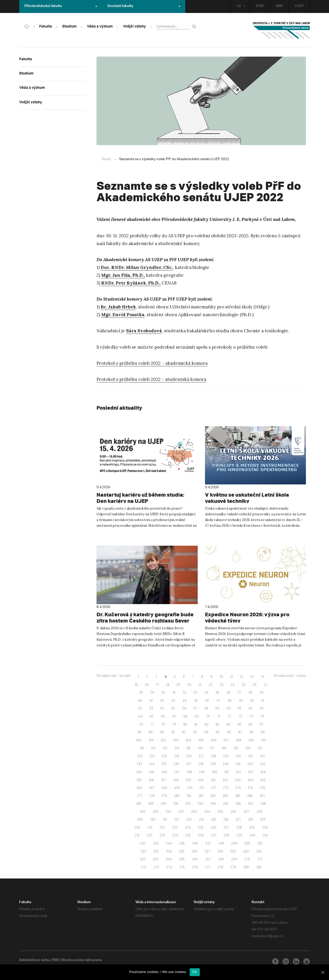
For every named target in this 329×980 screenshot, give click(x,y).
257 (207, 851)
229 (252, 827)
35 (217, 692)
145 (152, 772)
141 (238, 764)
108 (239, 740)
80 (185, 724)
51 (263, 700)
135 (164, 764)
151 (227, 772)
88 (140, 732)
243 (156, 843)
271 (260, 859)
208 (259, 811)
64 (140, 716)
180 (177, 796)
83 (217, 724)
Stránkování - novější (114, 675)
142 (250, 764)
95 (218, 732)
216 (226, 819)
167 (152, 788)
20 (189, 684)
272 (144, 867)
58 (206, 708)
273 (156, 867)
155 (139, 780)
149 (202, 772)
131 (251, 756)
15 (136, 684)
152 (239, 772)
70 (208, 716)
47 (218, 700)
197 (251, 803)
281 (259, 867)
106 (214, 740)
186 (250, 796)
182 (201, 796)
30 (163, 692)
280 (246, 867)
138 (201, 764)
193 (201, 803)
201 (168, 811)
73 (240, 716)
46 (207, 700)
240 (252, 835)
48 (229, 700)
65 (152, 716)
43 (173, 700)
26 (255, 684)
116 (201, 748)
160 (201, 780)
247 (208, 843)
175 (251, 788)
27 (266, 684)
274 (169, 867)
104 (189, 740)
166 (139, 788)
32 (184, 692)
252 (143, 851)
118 (224, 748)
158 (176, 780)
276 (195, 867)
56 (184, 708)
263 (156, 859)
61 (240, 708)
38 (250, 692)
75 (262, 716)
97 (240, 732)
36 (228, 692)
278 (220, 867)
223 (175, 827)
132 (262, 756)
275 (182, 867)
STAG (259, 6)
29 (152, 692)
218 (251, 819)
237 (214, 835)
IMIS (279, 6)
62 (251, 708)
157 (164, 780)
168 (164, 788)
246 (195, 843)
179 (164, 796)
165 (263, 780)
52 (140, 708)
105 (201, 740)
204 (207, 811)
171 (202, 788)
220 (137, 827)
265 (182, 859)
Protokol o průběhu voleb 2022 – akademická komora (152, 363)
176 (263, 788)
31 (174, 692)
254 (169, 851)
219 (263, 819)
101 (151, 740)
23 (222, 684)
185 (238, 796)
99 (263, 732)
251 (260, 843)
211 (165, 819)
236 (201, 835)
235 (188, 835)
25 (244, 684)
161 (213, 780)
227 (226, 827)
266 (195, 859)
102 (163, 740)
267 (208, 859)
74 (251, 716)
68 (185, 716)
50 (252, 700)
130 (238, 756)
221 (150, 827)
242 (143, 843)
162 (225, 780)
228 (239, 827)
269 (234, 859)
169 (177, 788)
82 (207, 724)
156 (152, 780)
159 (188, 780)
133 (139, 764)
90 (162, 732)
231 (137, 835)
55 (173, 708)
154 (263, 772)
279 (233, 867)
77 (152, 724)
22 (211, 684)
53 (151, 708)
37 (239, 692)
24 (233, 684)
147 (177, 772)
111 (142, 748)
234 (175, 835)
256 (195, 851)
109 (251, 740)
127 (201, 756)
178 (152, 796)
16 (147, 684)
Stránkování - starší (290, 675)
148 (189, 772)
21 (200, 684)
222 (162, 827)
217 (238, 819)
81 (196, 724)
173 (226, 788)
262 (143, 859)
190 (164, 803)
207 (246, 811)
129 (226, 756)
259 (233, 851)
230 (265, 827)
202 (181, 811)
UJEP (299, 6)
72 (229, 716)
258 (220, 851)
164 (251, 780)
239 (239, 835)
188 (139, 803)
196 (238, 803)
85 (239, 724)
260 (246, 851)
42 (162, 700)
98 (251, 732)
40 (140, 700)
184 (225, 796)
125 (177, 756)
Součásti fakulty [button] (144, 6)
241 (265, 835)
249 (234, 843)
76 (141, 724)
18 (168, 684)
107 (226, 740)
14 (263, 676)
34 (206, 692)
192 (188, 803)
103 (176, 740)
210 (153, 819)
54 (162, 708)
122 (140, 756)
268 (221, 859)
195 (226, 803)
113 (165, 748)
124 (164, 756)
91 (173, 732)
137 (189, 764)
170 (190, 788)
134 (152, 764)
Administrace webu (35, 960)
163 (238, 780)
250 (247, 843)
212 (177, 819)
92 (184, 732)
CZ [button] (240, 6)
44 (184, 700)
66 (163, 716)
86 (251, 724)
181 (189, 796)
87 (262, 724)
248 (221, 843)
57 (195, 708)
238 (226, 835)
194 (213, 803)
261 (259, 851)
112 (153, 748)
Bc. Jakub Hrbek (118, 307)
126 (189, 756)
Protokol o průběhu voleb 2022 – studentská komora (151, 379)
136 (176, 764)
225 (201, 827)
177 (140, 796)
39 (261, 692)
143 (263, 764)
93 (195, 732)
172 (214, 788)
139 (213, 764)
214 (201, 819)
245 (182, 843)
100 (139, 740)
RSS (56, 960)
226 (214, 827)
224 (188, 827)
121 (260, 748)
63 (262, 708)
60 (229, 708)
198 (263, 803)
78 (163, 724)
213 (189, 819)
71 (219, 716)
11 (232, 676)
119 (236, 748)
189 (151, 803)
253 (156, 851)
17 (157, 684)
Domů (106, 159)
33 (195, 692)
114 (177, 748)
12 (242, 676)
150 (215, 772)
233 (162, 835)
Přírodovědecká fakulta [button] (61, 6)
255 (182, 851)
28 (141, 692)
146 (164, 772)
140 (226, 764)
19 (178, 684)
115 (189, 748)
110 (264, 740)
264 (169, 859)
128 (214, 756)
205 (220, 811)
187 (262, 796)
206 (233, 811)
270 (247, 859)
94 (206, 732)
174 (238, 788)
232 (150, 835)
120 (248, 748)
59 (217, 708)
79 (174, 724)
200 (156, 811)
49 (241, 700)
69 (197, 716)
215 (214, 819)
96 (229, 732)
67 (174, 716)
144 (139, 772)
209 (140, 819)
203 (194, 811)
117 (212, 748)
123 (152, 756)
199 (143, 811)
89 (151, 732)
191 (176, 803)
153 (251, 772)
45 (196, 700)
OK (195, 972)
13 (252, 676)
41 (151, 700)
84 (228, 724)
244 (169, 843)
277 (208, 867)
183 (213, 796)
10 (221, 676)
